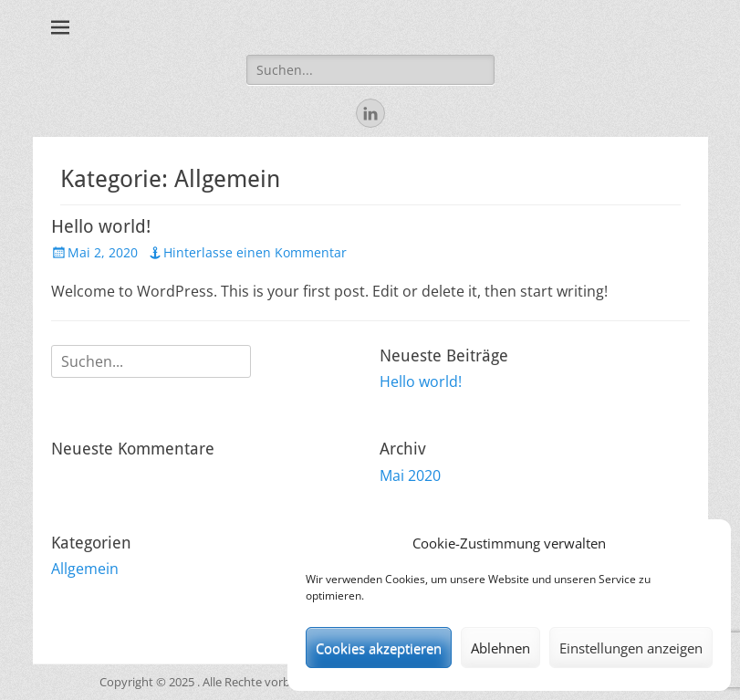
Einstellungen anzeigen (631, 648)
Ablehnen (500, 648)
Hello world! (101, 226)
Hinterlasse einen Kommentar (255, 252)
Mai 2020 (410, 475)
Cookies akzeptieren (379, 648)
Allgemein (85, 569)
